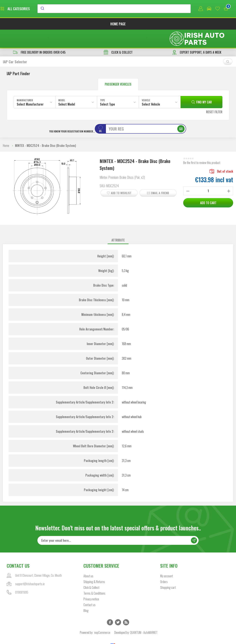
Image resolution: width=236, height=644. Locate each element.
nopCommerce (102, 616)
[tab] (118, 223)
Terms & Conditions (94, 576)
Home (6, 128)
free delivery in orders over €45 (39, 35)
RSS (126, 605)
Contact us (90, 588)
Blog (86, 594)
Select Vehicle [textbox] (151, 87)
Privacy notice (91, 582)
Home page (118, 25)
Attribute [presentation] (118, 223)
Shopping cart (168, 571)
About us (88, 559)
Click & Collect (91, 571)
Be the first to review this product (202, 145)
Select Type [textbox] (107, 87)
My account (167, 559)
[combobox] (149, 9)
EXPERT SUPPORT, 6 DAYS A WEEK (197, 35)
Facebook (110, 605)
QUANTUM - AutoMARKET (144, 616)
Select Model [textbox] (67, 87)
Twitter (118, 605)
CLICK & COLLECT (118, 35)
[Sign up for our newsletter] (118, 523)
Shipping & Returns (94, 565)
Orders (164, 565)
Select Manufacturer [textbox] (30, 87)
